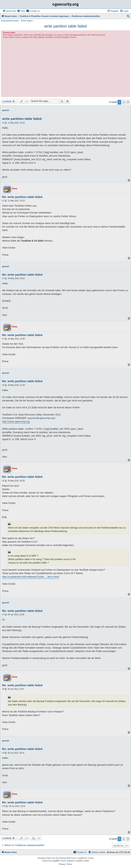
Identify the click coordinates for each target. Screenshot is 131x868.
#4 (3, 339)
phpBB (56, 861)
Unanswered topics (10, 21)
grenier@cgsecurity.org (41, 418)
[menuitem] (21, 11)
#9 (3, 753)
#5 (3, 385)
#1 (3, 123)
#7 (3, 615)
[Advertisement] (65, 67)
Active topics (27, 21)
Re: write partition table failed (22, 197)
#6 (3, 481)
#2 (3, 201)
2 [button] (124, 102)
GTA (68, 858)
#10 (4, 806)
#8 (3, 689)
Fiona (15, 189)
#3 (3, 278)
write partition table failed (65, 26)
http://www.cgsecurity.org (16, 421)
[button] (128, 102)
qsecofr (6, 110)
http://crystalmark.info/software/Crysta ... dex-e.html (31, 577)
